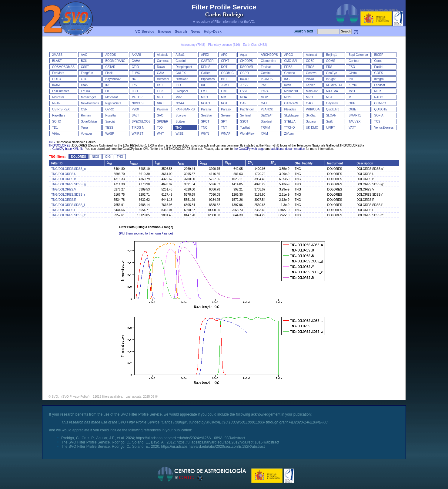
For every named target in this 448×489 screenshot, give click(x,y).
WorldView (247, 134)
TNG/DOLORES (60, 145)
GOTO (57, 79)
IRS (108, 85)
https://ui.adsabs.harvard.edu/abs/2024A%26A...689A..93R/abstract (191, 438)
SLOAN (331, 115)
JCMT (225, 85)
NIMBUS (138, 103)
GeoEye (332, 73)
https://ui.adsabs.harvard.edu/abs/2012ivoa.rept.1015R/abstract (228, 442)
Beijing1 (332, 55)
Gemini (266, 73)
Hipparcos (208, 79)
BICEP (379, 55)
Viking (56, 134)
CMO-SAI (291, 61)
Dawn (161, 67)
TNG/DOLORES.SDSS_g (69, 184)
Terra (84, 128)
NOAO (205, 103)
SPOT (205, 121)
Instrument (335, 163)
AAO (84, 55)
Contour (354, 61)
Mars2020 (313, 91)
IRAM (56, 85)
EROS (310, 67)
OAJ (264, 103)
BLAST (57, 61)
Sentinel (246, 115)
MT (351, 97)
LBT (108, 91)
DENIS (206, 67)
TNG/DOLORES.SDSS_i (68, 205)
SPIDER (163, 121)
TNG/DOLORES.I (63, 210)
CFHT (225, 61)
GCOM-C (227, 73)
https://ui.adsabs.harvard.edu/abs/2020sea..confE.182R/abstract (213, 447)
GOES (379, 73)
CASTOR (207, 61)
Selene (226, 115)
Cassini (181, 61)
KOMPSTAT (334, 85)
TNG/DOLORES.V (64, 189)
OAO (309, 103)
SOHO (57, 121)
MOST (289, 97)
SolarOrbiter (89, 121)
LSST (244, 91)
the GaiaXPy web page (249, 149)
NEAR (56, 103)
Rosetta (110, 115)
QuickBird (333, 109)
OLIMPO (380, 103)
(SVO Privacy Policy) (75, 397)
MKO (204, 97)
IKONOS (267, 79)
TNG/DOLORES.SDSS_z (68, 215)
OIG (108, 157)
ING (287, 79)
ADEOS (110, 55)
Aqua (244, 55)
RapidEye (59, 115)
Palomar (163, 109)
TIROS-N (138, 128)
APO (224, 55)
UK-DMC (312, 128)
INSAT (310, 79)
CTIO (135, 67)
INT (351, 79)
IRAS (84, 85)
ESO (352, 67)
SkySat (311, 115)
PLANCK (267, 109)
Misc (179, 97)
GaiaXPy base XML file (68, 149)
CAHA (136, 61)
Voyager (87, 134)
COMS (331, 61)
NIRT (160, 103)
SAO (160, 115)
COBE (310, 61)
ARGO (289, 55)
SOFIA (379, 115)
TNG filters (57, 157)
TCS (377, 121)
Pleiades (290, 109)
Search (181, 32)
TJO (160, 128)
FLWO (136, 73)
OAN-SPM (291, 103)
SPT (224, 121)
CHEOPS (246, 61)
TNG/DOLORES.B (64, 179)
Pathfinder (247, 109)
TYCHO (290, 128)
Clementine (268, 61)
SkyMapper (292, 115)
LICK (160, 91)
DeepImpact (184, 67)
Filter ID (57, 163)
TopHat (245, 128)
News (195, 32)
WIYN (205, 134)
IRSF (135, 85)
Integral (379, 79)
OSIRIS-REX (61, 109)
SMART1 (355, 115)
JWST (265, 85)
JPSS (244, 85)
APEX (205, 55)
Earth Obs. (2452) (255, 45)
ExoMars (58, 73)
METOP (137, 97)
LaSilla (85, 91)
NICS (95, 157)
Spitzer (180, 121)
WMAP (226, 134)
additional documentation (288, 149)
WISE (179, 134)
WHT (160, 134)
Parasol (226, 109)
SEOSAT (267, 115)
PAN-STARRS (185, 109)
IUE (204, 85)
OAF (243, 103)
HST (224, 79)
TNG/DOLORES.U (64, 174)
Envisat (266, 67)
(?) (356, 32)
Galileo (206, 73)
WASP (110, 134)
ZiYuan (289, 134)
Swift (329, 121)
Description (365, 163)
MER (378, 91)
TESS (109, 128)
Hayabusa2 (113, 79)
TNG (178, 128)
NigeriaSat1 (113, 103)
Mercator (58, 97)
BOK (84, 61)
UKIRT (331, 128)
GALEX (181, 73)
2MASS (57, 55)
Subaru (311, 121)
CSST (85, 67)
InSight (331, 79)
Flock (109, 73)
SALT (135, 115)
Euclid (378, 67)
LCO (135, 91)
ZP (251, 163)
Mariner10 (291, 91)
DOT (224, 67)
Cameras (163, 61)
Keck (288, 85)
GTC (84, 79)
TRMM (265, 128)
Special (110, 121)
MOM (264, 97)
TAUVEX (354, 121)
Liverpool (182, 91)
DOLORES (78, 157)
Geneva (311, 73)
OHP (352, 103)
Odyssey (332, 103)
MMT (224, 97)
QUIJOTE (381, 109)
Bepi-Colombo (358, 55)
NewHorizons (90, 103)
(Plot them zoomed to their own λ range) (146, 233)
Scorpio (181, 115)
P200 (135, 109)
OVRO (110, 109)
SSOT (244, 121)
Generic (290, 73)
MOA (244, 97)
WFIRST (138, 134)
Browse (164, 32)
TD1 (55, 128)
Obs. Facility (304, 163)
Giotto (353, 73)
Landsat (380, 85)
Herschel (163, 79)
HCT (135, 79)
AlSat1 (180, 55)
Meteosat (111, 97)
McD (352, 91)
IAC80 (244, 79)
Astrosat (311, 55)
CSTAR (110, 67)
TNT (224, 128)
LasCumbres (61, 91)
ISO (178, 85)
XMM (264, 134)
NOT (224, 103)
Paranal (206, 109)
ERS (329, 67)
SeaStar (206, 115)
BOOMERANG (115, 61)
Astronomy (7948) (193, 45)
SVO (55, 397)
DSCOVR (247, 67)
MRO (309, 97)
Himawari (182, 79)
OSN (84, 109)
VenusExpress (384, 128)
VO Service (145, 32)
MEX (160, 97)
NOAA (180, 103)
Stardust (266, 121)
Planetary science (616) (224, 45)
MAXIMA (332, 91)
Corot (378, 61)
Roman (86, 115)
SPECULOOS (141, 121)
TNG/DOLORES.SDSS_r (68, 195)
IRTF (160, 85)
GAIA (161, 73)
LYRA (264, 91)
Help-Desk (213, 32)
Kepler (310, 85)
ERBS (288, 67)
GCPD (244, 73)
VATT (352, 128)
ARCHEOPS (269, 55)
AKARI (136, 55)
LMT (204, 91)
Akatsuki (163, 55)
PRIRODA (313, 109)
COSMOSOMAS (63, 67)
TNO (204, 128)
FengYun (87, 73)
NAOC (379, 97)
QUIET (353, 109)
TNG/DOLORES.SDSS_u (69, 169)
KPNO (353, 85)
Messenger (88, 97)
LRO (224, 91)
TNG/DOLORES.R (64, 200)
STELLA (290, 121)
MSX (329, 97)
